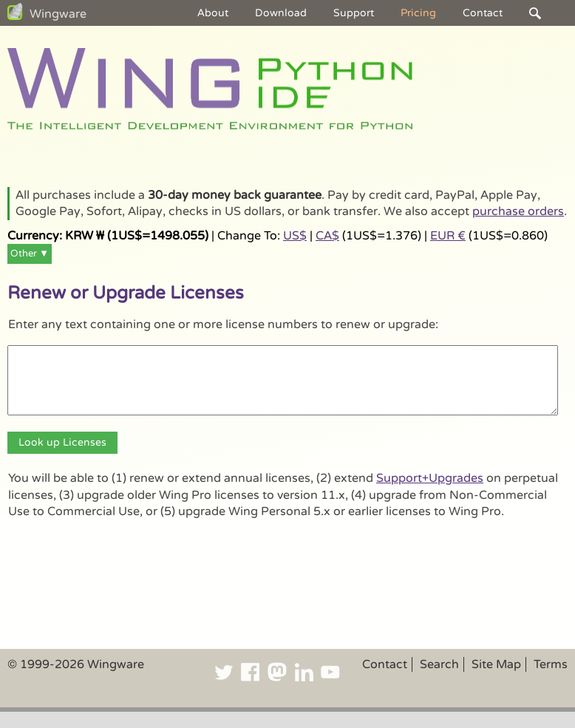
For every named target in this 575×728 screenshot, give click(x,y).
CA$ (327, 236)
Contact (483, 13)
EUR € (448, 236)
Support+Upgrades (430, 478)
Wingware (58, 14)
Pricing (418, 13)
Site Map (496, 664)
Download (281, 13)
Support (354, 13)
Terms (551, 664)
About (213, 13)
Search (439, 664)
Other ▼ (30, 254)
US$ (295, 236)
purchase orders (518, 211)
